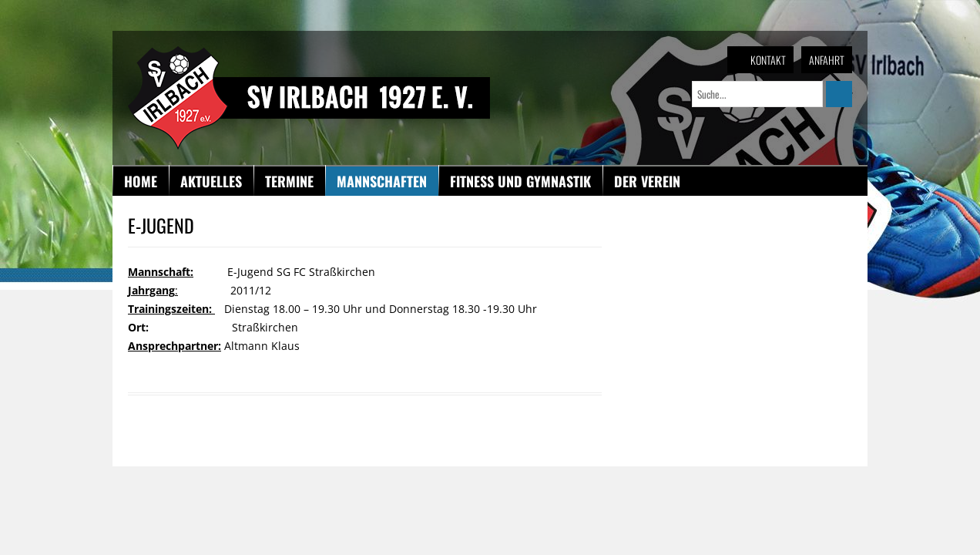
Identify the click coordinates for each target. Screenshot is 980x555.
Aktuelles (211, 181)
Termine (289, 181)
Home (141, 181)
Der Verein (647, 181)
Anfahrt (827, 60)
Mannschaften (382, 181)
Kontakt (768, 60)
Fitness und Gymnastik (520, 181)
